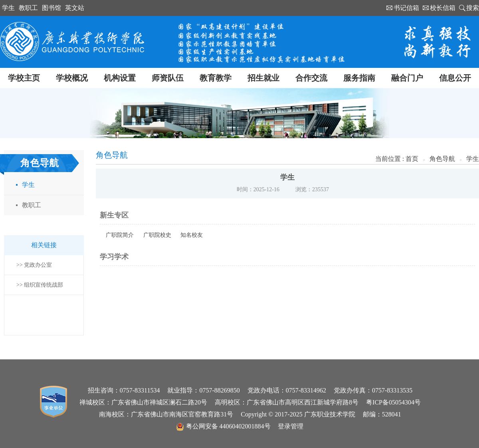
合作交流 (311, 78)
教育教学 (216, 78)
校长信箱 (443, 8)
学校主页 (24, 78)
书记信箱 (406, 8)
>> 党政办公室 (34, 265)
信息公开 (455, 78)
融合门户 (407, 78)
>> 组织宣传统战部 (40, 285)
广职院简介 (120, 235)
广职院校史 (157, 235)
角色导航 (442, 159)
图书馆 (51, 8)
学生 (8, 8)
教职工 (28, 8)
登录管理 (291, 426)
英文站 (75, 8)
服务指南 (359, 78)
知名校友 (192, 235)
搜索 (473, 8)
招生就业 (263, 78)
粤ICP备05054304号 (393, 402)
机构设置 (120, 78)
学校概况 (72, 78)
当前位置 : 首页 (397, 159)
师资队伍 (168, 78)
